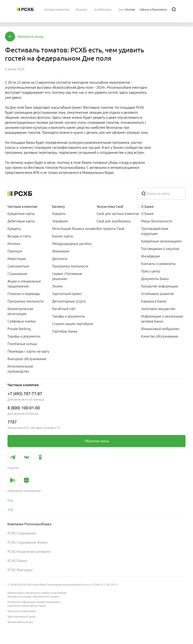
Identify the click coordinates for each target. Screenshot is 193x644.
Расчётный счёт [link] (64, 309)
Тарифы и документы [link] (24, 336)
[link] (96, 441)
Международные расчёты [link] (72, 244)
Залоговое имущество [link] (158, 309)
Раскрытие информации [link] (160, 286)
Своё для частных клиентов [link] (118, 214)
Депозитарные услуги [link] (69, 301)
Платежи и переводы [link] (24, 294)
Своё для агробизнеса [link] (113, 221)
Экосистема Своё (110, 207)
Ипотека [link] (14, 244)
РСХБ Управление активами (29, 552)
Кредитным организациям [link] (161, 241)
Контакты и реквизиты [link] (159, 264)
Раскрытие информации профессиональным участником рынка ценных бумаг (34, 604)
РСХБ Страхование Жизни (27, 542)
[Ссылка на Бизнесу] (82, 9)
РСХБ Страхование (22, 533)
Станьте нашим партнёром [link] (73, 324)
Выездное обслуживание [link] (27, 359)
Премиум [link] (15, 251)
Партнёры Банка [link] (65, 331)
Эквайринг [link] (60, 221)
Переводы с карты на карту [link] (28, 351)
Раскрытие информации (22, 611)
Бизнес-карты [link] (63, 236)
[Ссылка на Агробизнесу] (103, 9)
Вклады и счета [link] (19, 236)
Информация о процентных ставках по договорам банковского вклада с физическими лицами (37, 595)
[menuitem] (56, 9)
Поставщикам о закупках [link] (160, 249)
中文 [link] (11, 510)
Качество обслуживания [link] (160, 336)
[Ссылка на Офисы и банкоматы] (153, 9)
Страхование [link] (17, 274)
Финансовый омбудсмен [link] (160, 329)
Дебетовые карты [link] (21, 221)
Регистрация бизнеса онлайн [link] (74, 229)
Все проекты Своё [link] (110, 229)
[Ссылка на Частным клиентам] (56, 9)
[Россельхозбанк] (25, 9)
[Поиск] (174, 9)
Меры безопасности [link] (157, 221)
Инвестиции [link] (17, 259)
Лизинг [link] (58, 286)
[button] (31, 37)
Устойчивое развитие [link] (157, 294)
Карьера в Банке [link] (154, 301)
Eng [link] (10, 500)
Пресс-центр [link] (151, 271)
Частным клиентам (22, 207)
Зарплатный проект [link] (67, 294)
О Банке (147, 207)
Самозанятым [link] (18, 266)
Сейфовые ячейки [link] (22, 321)
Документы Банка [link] (155, 279)
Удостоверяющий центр (21, 617)
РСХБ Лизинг (17, 561)
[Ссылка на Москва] (130, 9)
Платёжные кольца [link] (22, 344)
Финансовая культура (20, 622)
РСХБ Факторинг (20, 570)
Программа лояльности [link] (26, 301)
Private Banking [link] (19, 329)
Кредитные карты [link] (21, 214)
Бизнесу (58, 207)
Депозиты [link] (60, 259)
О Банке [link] (147, 214)
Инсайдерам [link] (151, 256)
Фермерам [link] (61, 251)
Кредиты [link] (14, 229)
